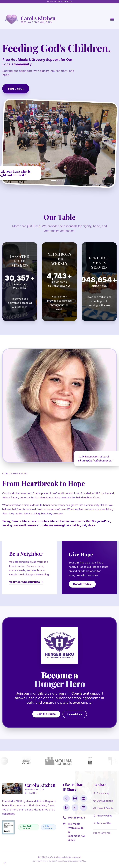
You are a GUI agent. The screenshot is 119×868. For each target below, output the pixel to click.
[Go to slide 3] (60, 181)
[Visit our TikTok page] (75, 808)
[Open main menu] (112, 19)
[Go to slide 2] (58, 181)
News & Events (103, 808)
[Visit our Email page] (84, 808)
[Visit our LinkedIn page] (66, 808)
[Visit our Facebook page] (66, 798)
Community (101, 793)
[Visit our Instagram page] (75, 798)
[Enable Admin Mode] (5, 863)
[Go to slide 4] (62, 181)
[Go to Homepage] (30, 19)
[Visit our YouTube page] (84, 798)
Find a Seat (16, 89)
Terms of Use (102, 823)
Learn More (75, 714)
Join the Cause (46, 714)
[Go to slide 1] (54, 181)
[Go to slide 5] (65, 181)
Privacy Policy (103, 816)
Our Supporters (103, 801)
